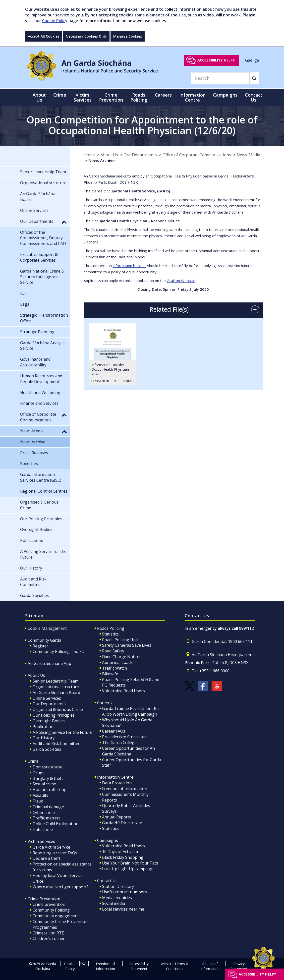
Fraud (38, 801)
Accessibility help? (216, 60)
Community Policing (51, 910)
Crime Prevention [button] (111, 97)
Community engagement (56, 916)
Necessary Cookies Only (86, 36)
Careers (104, 703)
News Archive (102, 161)
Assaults (40, 795)
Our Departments (140, 155)
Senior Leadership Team (56, 681)
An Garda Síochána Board (56, 692)
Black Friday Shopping (123, 857)
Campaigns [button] (225, 95)
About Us (109, 155)
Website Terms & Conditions (175, 966)
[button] (64, 222)
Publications (44, 727)
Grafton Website (181, 281)
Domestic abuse (48, 767)
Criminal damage (48, 807)
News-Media (248, 155)
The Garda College (119, 743)
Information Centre (115, 777)
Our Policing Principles (54, 715)
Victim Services (41, 841)
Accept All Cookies (44, 36)
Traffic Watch (114, 668)
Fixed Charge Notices (122, 657)
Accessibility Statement (139, 966)
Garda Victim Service (51, 847)
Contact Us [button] (254, 97)
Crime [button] (60, 95)
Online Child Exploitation (56, 824)
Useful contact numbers (124, 892)
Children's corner (49, 938)
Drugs (38, 773)
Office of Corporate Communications (197, 155)
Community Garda (44, 640)
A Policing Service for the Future (62, 732)
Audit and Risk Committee (57, 744)
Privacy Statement (239, 966)
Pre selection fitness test (125, 737)
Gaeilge (252, 60)
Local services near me (123, 909)
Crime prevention (49, 904)
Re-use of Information (210, 966)
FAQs (84, 964)
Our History (44, 738)
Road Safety (113, 651)
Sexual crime (44, 784)
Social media (114, 903)
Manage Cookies (128, 36)
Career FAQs (114, 731)
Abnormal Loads (117, 662)
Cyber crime (44, 812)
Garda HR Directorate (122, 823)
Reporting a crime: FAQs (55, 853)
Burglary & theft (48, 778)
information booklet (129, 266)
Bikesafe (110, 674)
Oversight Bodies (49, 721)
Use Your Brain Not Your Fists (130, 863)
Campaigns (108, 840)
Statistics (110, 634)
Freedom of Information (125, 789)
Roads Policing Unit (120, 640)
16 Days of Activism (120, 852)
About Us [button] (39, 97)
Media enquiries (117, 898)
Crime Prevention (44, 899)
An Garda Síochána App (49, 663)
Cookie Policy (55, 21)
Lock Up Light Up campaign (128, 869)
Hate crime (43, 829)
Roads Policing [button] (139, 97)
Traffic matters (47, 818)
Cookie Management (47, 628)
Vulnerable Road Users (123, 691)
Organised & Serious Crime (58, 709)
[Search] (220, 78)
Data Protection (117, 783)
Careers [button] (163, 95)
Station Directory (118, 886)
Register (40, 646)
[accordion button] (255, 309)
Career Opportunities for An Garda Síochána (128, 751)
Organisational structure (56, 687)
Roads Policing (111, 628)
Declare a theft (46, 858)
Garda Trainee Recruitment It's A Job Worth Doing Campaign (131, 711)
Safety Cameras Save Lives (127, 645)
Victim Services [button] (83, 97)
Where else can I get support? (60, 887)
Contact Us (107, 881)
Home (89, 155)
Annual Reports (117, 817)
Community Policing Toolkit (58, 651)
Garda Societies (47, 749)
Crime (33, 761)
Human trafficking (50, 790)
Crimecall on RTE (48, 933)
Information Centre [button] (192, 97)
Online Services (47, 698)
